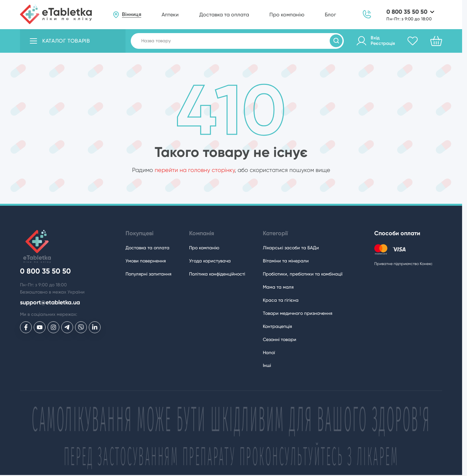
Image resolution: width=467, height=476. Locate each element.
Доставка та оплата (224, 15)
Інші (267, 365)
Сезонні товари (280, 339)
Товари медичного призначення (298, 313)
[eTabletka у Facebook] (26, 327)
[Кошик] (436, 41)
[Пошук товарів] (336, 41)
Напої (269, 352)
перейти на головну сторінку (195, 170)
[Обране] (413, 41)
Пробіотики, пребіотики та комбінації (303, 274)
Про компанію (287, 15)
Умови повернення (146, 261)
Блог (330, 15)
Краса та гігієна (281, 300)
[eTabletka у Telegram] (67, 327)
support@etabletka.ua (50, 303)
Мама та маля (278, 287)
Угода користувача (210, 261)
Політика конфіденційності (217, 274)
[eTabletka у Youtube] (40, 327)
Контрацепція (277, 326)
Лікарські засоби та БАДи (291, 248)
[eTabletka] (56, 14)
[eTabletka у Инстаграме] (53, 327)
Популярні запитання (148, 274)
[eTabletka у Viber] (81, 327)
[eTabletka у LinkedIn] (95, 327)
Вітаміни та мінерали (286, 261)
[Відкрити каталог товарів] (73, 41)
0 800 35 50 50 (407, 12)
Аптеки (170, 15)
